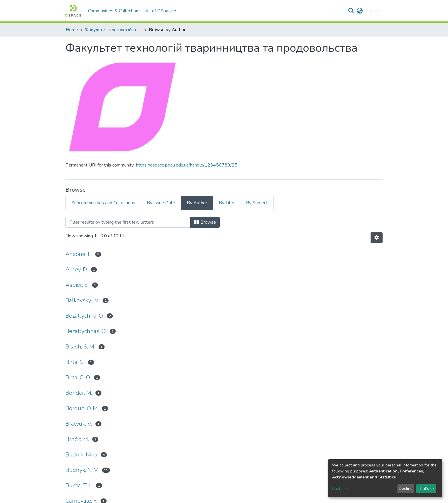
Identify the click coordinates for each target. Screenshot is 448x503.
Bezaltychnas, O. (86, 331)
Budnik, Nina (81, 455)
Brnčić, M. (77, 439)
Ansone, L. (79, 254)
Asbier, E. (77, 285)
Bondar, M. (79, 393)
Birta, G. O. (78, 377)
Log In (372, 11)
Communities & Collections (114, 11)
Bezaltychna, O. (84, 316)
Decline (406, 489)
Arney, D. (76, 269)
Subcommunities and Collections (103, 203)
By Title (227, 203)
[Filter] (128, 222)
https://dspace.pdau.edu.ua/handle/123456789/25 (187, 165)
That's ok (426, 489)
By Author (197, 203)
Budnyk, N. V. (82, 470)
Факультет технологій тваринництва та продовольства (113, 30)
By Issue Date (161, 203)
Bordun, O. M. (82, 408)
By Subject (257, 203)
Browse (205, 222)
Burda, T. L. (79, 485)
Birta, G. (75, 362)
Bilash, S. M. (80, 347)
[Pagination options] (377, 238)
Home (72, 30)
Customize (341, 489)
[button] (360, 11)
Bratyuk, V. (79, 424)
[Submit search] (351, 11)
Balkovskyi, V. (82, 300)
